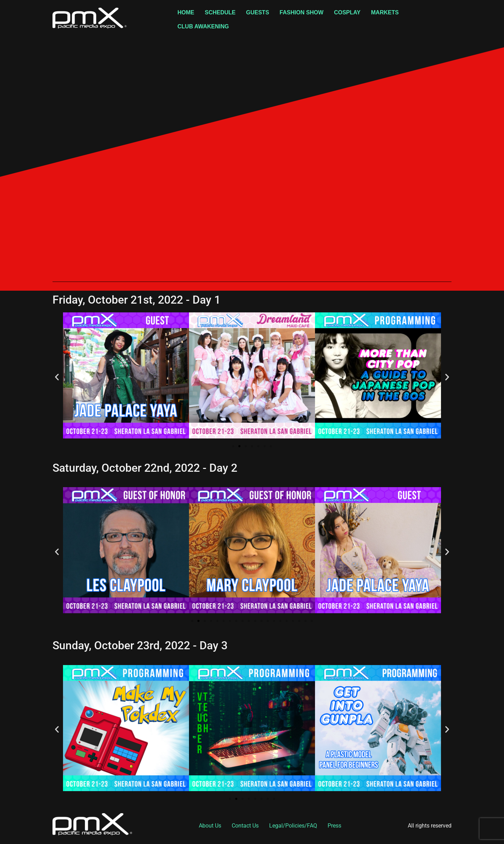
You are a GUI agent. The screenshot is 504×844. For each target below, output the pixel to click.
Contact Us (245, 826)
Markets (385, 12)
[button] (57, 377)
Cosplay (347, 12)
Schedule (220, 12)
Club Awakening (203, 26)
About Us (210, 826)
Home (186, 12)
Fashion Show (302, 12)
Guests (258, 12)
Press (334, 826)
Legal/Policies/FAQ (293, 826)
